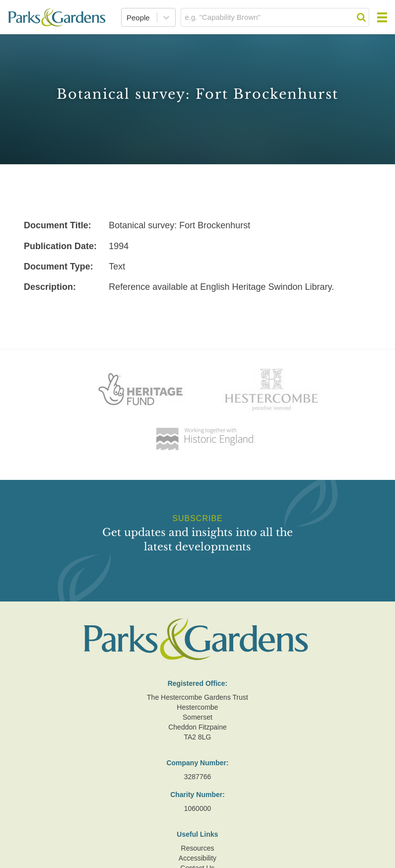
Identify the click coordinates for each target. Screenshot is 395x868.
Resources (198, 848)
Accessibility (197, 858)
